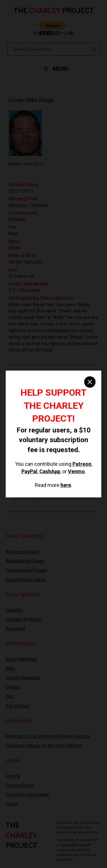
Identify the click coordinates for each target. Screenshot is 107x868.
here (66, 485)
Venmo (76, 471)
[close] (90, 382)
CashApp (50, 471)
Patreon (82, 464)
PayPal (29, 471)
